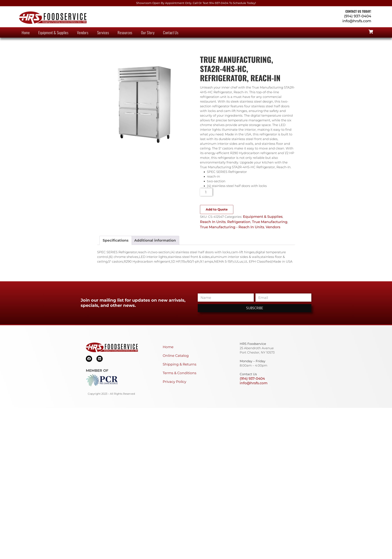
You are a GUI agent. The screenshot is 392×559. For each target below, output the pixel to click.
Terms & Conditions (180, 373)
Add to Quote (217, 209)
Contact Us (171, 32)
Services (103, 32)
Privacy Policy (174, 382)
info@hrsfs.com (357, 21)
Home (26, 32)
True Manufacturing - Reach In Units (232, 227)
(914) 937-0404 (358, 16)
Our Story (148, 32)
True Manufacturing (270, 222)
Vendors (83, 32)
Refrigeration (239, 222)
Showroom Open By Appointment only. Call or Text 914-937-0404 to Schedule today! (196, 3)
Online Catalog (176, 356)
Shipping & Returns (180, 364)
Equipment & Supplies (53, 32)
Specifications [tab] (116, 240)
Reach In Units (213, 222)
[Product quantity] (206, 192)
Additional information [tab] (155, 240)
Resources (125, 32)
